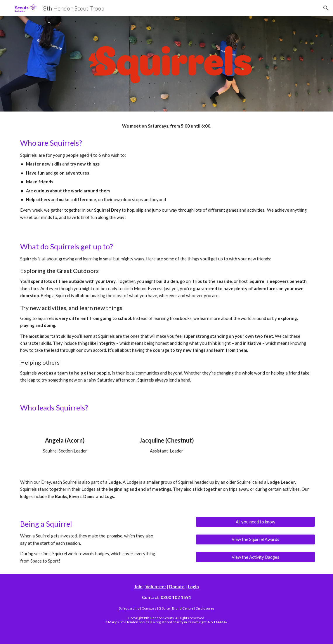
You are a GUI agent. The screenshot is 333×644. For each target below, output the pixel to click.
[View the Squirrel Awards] (255, 539)
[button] (326, 8)
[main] (166, 126)
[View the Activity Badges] (255, 557)
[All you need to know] (255, 522)
